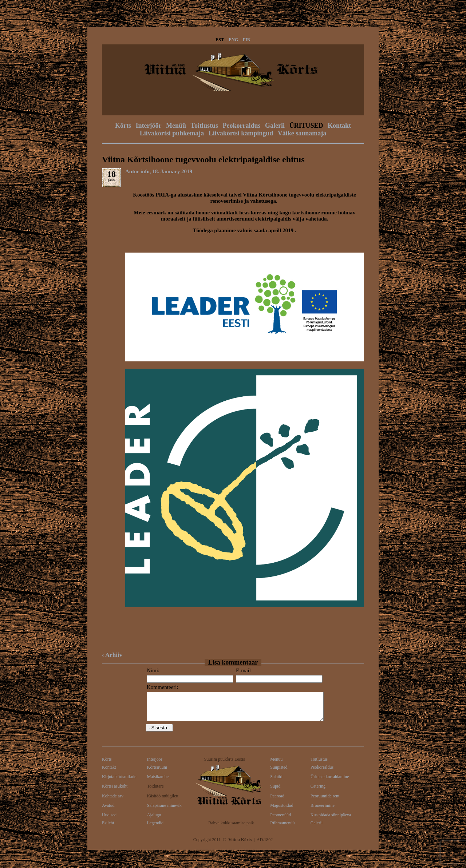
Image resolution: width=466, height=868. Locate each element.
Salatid (276, 782)
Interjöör (149, 126)
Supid (275, 792)
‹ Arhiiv (112, 655)
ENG (233, 40)
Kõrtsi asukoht (115, 792)
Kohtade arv (113, 801)
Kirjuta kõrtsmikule (119, 782)
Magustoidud (282, 811)
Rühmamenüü (282, 828)
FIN (247, 40)
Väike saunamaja (302, 133)
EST (220, 40)
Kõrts (123, 126)
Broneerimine (323, 811)
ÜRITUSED (306, 126)
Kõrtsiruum (157, 773)
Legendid (155, 828)
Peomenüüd (281, 820)
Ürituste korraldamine (330, 782)
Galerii (275, 126)
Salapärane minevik (164, 811)
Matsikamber (159, 782)
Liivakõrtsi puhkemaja (172, 133)
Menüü (176, 126)
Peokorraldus (241, 126)
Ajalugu (154, 820)
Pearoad (277, 801)
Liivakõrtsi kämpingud (241, 133)
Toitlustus (204, 126)
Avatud (108, 811)
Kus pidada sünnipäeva (331, 820)
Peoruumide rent (325, 801)
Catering (318, 792)
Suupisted (279, 773)
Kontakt (339, 126)
